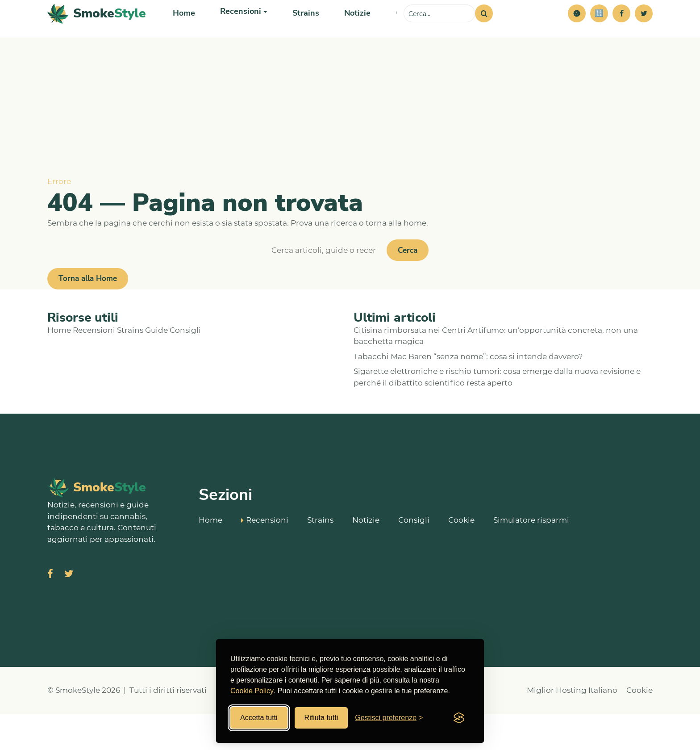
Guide (156, 366)
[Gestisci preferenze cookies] (389, 718)
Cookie (461, 555)
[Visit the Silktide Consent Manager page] (459, 718)
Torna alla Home (88, 314)
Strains (300, 31)
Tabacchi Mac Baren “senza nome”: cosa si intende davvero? (468, 392)
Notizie (350, 31)
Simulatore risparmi (531, 555)
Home (183, 31)
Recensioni (94, 366)
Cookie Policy (252, 691)
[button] (577, 31)
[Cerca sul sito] (439, 31)
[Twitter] (644, 31)
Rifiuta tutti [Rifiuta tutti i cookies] (321, 718)
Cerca (408, 286)
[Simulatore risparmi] (599, 31)
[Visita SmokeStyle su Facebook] (50, 610)
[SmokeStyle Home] (97, 31)
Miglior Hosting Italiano (572, 726)
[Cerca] (484, 31)
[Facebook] (621, 31)
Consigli (185, 366)
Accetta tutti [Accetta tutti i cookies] (259, 718)
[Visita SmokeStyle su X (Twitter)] (69, 610)
